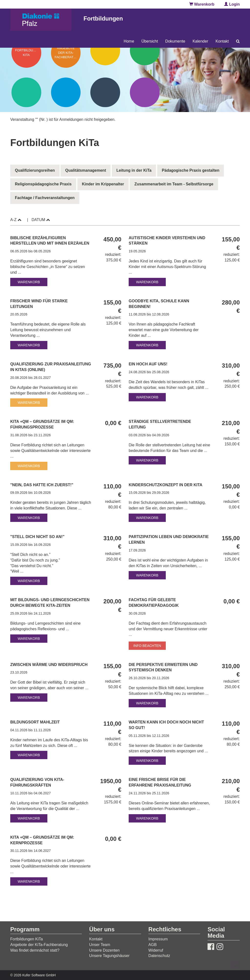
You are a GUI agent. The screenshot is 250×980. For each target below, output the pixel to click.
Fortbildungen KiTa (26, 939)
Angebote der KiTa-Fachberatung (39, 945)
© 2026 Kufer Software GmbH (33, 975)
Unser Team (100, 945)
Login (232, 4)
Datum (41, 220)
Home (129, 41)
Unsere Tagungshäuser (109, 956)
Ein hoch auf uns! (149, 364)
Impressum (158, 939)
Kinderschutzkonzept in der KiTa (166, 485)
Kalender (200, 41)
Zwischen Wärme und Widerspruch (49, 665)
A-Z (16, 220)
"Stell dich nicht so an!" (38, 537)
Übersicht (150, 41)
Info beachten (147, 646)
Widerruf (156, 950)
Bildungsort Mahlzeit (36, 722)
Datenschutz (159, 956)
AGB (153, 945)
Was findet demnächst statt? (35, 950)
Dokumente (175, 41)
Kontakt (222, 41)
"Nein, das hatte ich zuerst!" (42, 485)
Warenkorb (202, 4)
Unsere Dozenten (104, 950)
